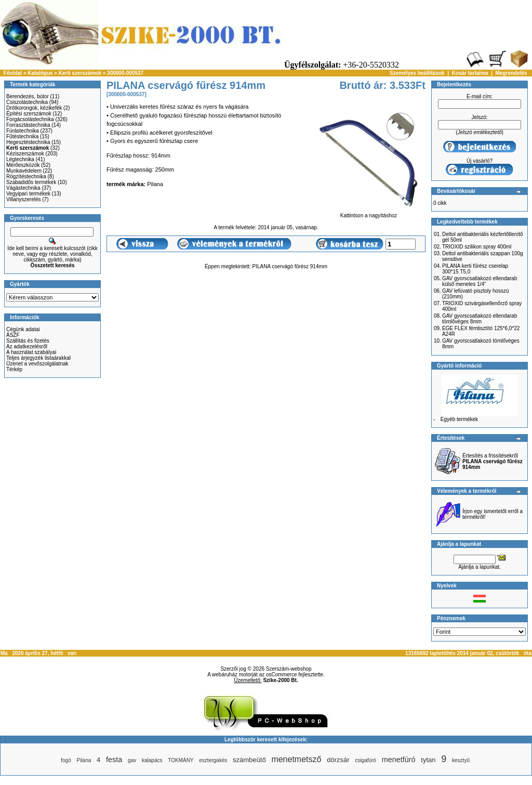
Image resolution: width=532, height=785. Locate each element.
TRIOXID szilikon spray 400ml (477, 247)
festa (114, 760)
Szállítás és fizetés (28, 341)
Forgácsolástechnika (30, 119)
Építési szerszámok (29, 114)
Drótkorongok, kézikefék (34, 108)
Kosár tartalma (470, 73)
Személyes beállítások (417, 73)
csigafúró (365, 760)
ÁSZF (13, 335)
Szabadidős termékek (31, 182)
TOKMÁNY (181, 760)
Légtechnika (20, 159)
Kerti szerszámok (80, 73)
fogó (66, 760)
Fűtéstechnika (22, 136)
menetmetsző (296, 759)
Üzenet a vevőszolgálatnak (37, 364)
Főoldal (13, 73)
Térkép (14, 369)
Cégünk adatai (23, 329)
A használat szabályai (31, 352)
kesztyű (461, 760)
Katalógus (40, 73)
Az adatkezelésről (27, 346)
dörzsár (338, 760)
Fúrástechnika (23, 131)
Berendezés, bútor (28, 96)
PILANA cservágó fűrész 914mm (290, 266)
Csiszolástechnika (27, 102)
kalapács (152, 760)
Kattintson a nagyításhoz (369, 213)
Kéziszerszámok (25, 154)
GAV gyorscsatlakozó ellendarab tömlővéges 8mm (480, 319)
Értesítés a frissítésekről (493, 461)
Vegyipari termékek (28, 194)
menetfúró (399, 760)
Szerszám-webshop (289, 669)
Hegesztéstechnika (28, 142)
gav (132, 760)
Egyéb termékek (459, 419)
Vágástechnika (23, 188)
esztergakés (213, 760)
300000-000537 (125, 73)
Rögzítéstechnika (26, 176)
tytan (428, 760)
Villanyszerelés (24, 199)
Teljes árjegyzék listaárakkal (38, 358)
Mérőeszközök (23, 165)
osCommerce (281, 675)
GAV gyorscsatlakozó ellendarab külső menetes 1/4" (480, 281)
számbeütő (249, 760)
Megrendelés (511, 73)
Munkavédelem (24, 171)
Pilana (84, 760)
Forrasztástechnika (28, 125)
